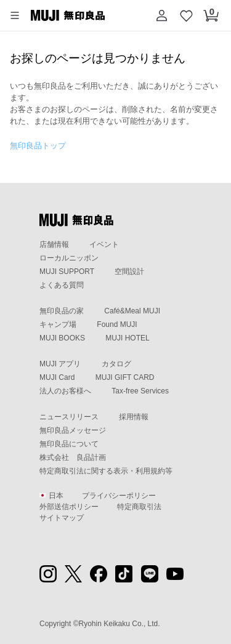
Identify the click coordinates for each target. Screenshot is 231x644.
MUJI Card (57, 377)
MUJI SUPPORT (67, 272)
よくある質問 (62, 285)
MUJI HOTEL (127, 338)
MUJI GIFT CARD (125, 377)
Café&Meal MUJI (132, 311)
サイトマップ (62, 518)
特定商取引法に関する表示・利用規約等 (106, 471)
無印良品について (69, 444)
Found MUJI (117, 324)
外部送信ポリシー (69, 507)
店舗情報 (54, 244)
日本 (51, 496)
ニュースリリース (69, 417)
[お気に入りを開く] (187, 15)
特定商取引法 (139, 507)
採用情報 (134, 417)
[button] (15, 15)
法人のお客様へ (65, 391)
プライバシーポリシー (119, 496)
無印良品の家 (62, 311)
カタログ (116, 364)
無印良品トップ (38, 146)
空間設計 (129, 272)
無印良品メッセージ (73, 430)
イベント (104, 244)
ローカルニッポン (69, 258)
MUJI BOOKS (62, 338)
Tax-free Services (140, 391)
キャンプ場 (58, 324)
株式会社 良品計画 (73, 457)
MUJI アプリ (60, 364)
